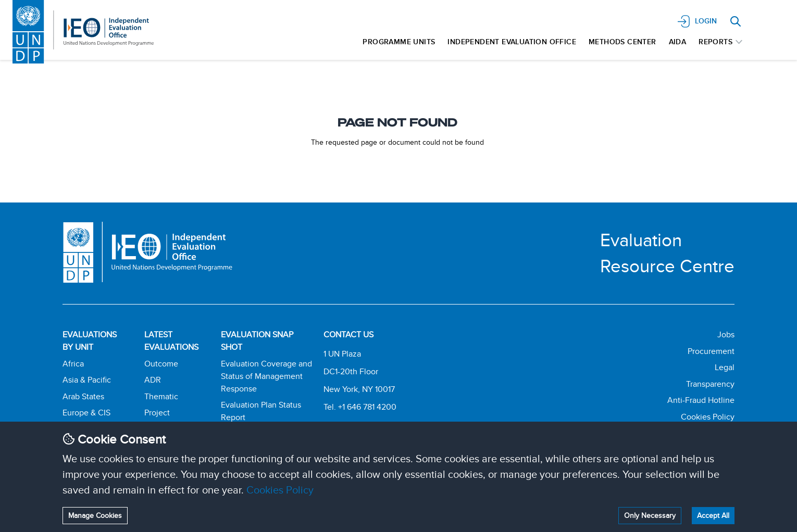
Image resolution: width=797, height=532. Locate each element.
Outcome (161, 364)
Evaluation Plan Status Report (261, 411)
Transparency (710, 384)
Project (157, 413)
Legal (725, 367)
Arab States (83, 396)
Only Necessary (650, 515)
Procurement (711, 351)
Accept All (713, 515)
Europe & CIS (86, 413)
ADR (153, 380)
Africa (73, 364)
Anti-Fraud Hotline (701, 400)
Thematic (161, 396)
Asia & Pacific (87, 380)
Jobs (726, 334)
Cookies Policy (280, 490)
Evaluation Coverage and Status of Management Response (266, 376)
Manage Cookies (95, 515)
